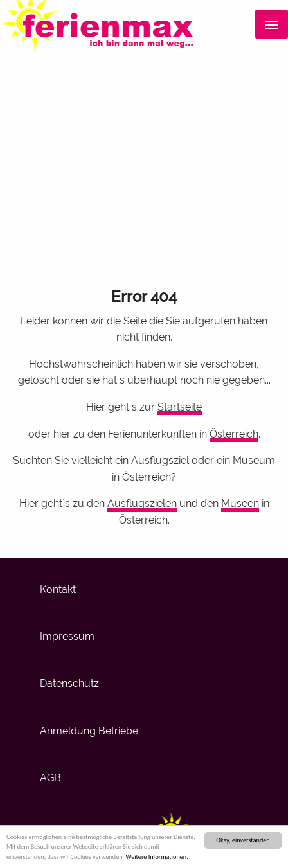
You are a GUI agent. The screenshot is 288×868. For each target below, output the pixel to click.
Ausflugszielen (142, 503)
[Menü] (272, 24)
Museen (240, 503)
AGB (50, 778)
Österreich (234, 434)
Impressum (67, 636)
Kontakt (58, 589)
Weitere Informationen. (157, 857)
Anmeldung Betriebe (89, 731)
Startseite (180, 407)
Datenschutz (69, 683)
